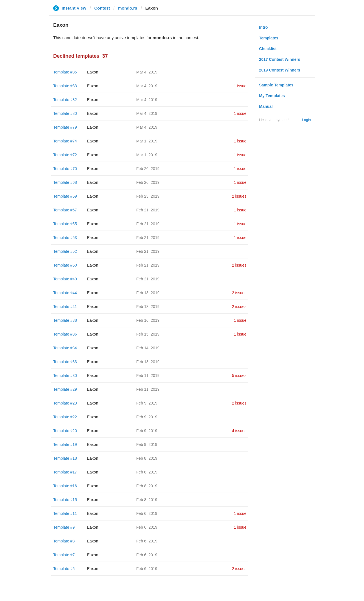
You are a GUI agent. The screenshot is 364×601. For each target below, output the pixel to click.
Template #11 (65, 513)
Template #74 (65, 141)
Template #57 (65, 210)
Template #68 (65, 182)
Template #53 (65, 238)
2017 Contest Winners (280, 59)
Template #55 (65, 224)
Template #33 (65, 362)
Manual (266, 106)
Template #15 (65, 500)
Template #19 (65, 444)
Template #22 (65, 417)
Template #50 (65, 265)
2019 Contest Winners (280, 70)
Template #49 (65, 279)
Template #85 (65, 72)
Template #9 (64, 527)
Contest (102, 8)
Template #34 (65, 348)
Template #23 (65, 403)
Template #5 (64, 569)
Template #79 (65, 127)
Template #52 (65, 251)
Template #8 (64, 541)
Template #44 (65, 293)
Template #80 (65, 113)
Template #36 (65, 334)
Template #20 (65, 431)
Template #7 (64, 555)
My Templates (272, 96)
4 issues (239, 431)
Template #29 (65, 389)
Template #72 (65, 155)
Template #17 (65, 472)
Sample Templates (276, 85)
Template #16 (65, 486)
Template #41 (65, 307)
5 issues (239, 376)
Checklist (268, 49)
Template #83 (65, 86)
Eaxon (93, 72)
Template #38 (65, 320)
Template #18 (65, 458)
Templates (269, 38)
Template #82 (65, 100)
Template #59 (65, 196)
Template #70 (65, 169)
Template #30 (65, 376)
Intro (263, 27)
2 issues (239, 196)
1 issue (240, 86)
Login (306, 120)
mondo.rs (128, 8)
